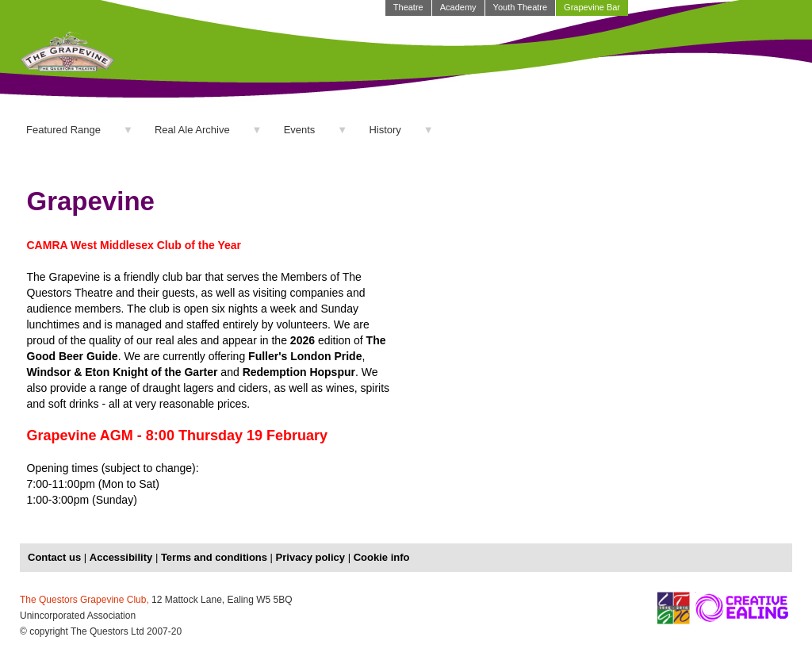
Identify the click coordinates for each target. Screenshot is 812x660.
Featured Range (63, 130)
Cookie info (382, 557)
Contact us (54, 557)
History (385, 130)
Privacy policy (310, 557)
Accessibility (121, 557)
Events (300, 130)
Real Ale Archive (192, 130)
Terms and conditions (214, 557)
